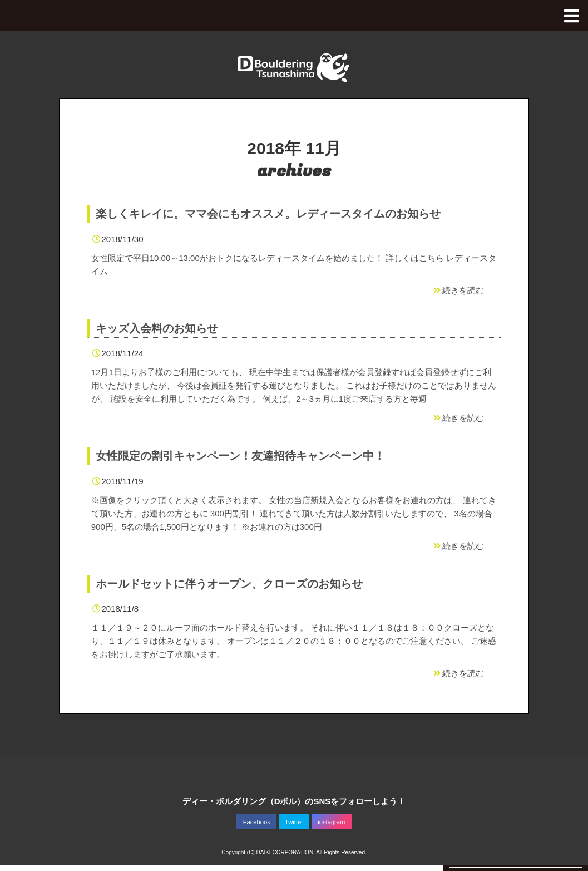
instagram (331, 822)
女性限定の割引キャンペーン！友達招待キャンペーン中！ (240, 456)
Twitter (294, 822)
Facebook (257, 822)
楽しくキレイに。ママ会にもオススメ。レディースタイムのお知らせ (268, 214)
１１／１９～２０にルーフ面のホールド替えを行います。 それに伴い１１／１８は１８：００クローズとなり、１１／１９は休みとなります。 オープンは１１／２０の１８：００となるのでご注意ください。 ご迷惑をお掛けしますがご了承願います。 (294, 641)
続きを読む (458, 290)
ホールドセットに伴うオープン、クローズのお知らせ (229, 584)
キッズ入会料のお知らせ (157, 328)
